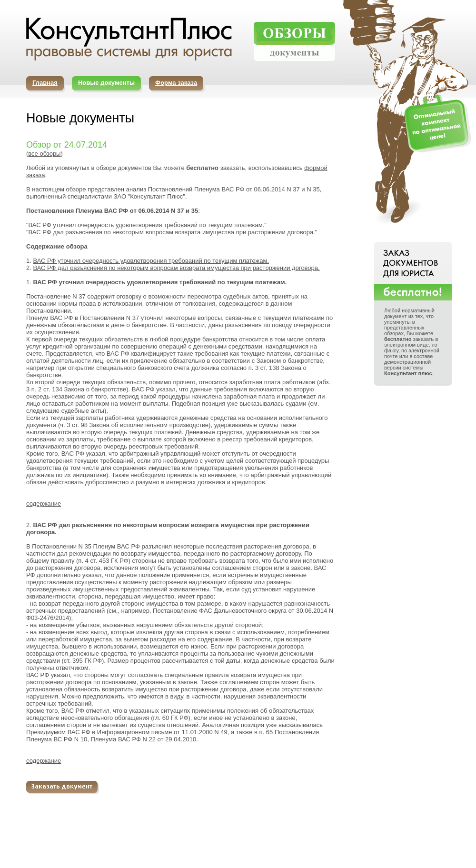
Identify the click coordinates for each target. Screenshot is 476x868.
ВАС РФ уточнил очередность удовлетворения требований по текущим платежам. (151, 261)
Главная (45, 83)
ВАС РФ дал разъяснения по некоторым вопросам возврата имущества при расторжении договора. (176, 268)
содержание (44, 504)
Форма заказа (176, 83)
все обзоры (44, 154)
